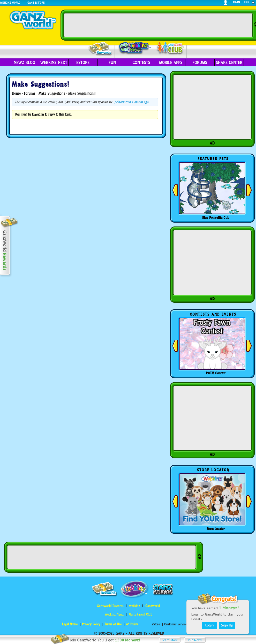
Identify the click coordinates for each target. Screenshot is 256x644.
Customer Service (175, 624)
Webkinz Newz (134, 48)
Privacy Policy (91, 624)
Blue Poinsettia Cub (216, 217)
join (247, 2)
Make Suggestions (52, 93)
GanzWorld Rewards (110, 606)
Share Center (229, 63)
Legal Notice (70, 624)
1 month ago (140, 102)
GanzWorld (153, 606)
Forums (200, 63)
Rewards (100, 49)
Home (16, 93)
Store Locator (216, 529)
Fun (112, 63)
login (236, 2)
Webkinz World (10, 2)
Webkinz (134, 606)
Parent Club (170, 48)
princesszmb (123, 102)
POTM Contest (216, 373)
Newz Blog (24, 63)
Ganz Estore (36, 2)
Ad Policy (132, 624)
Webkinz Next (54, 63)
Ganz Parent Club (141, 614)
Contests (141, 63)
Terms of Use (113, 624)
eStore (83, 63)
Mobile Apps (171, 63)
